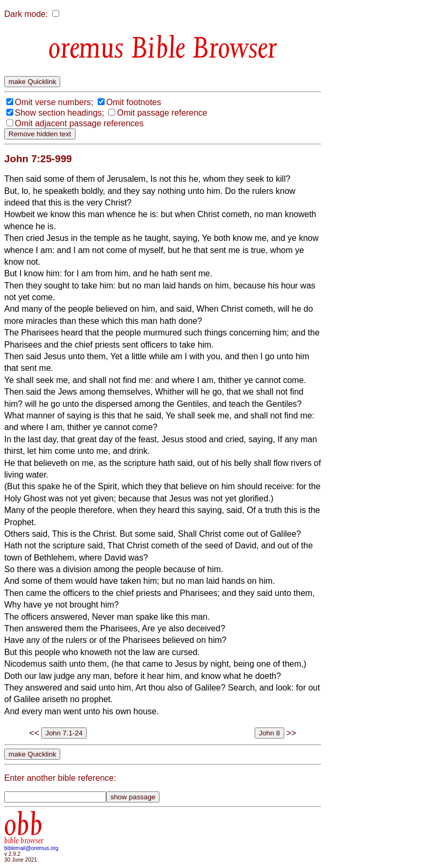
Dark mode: (26, 14)
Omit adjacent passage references (79, 123)
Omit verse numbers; (54, 102)
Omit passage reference (162, 113)
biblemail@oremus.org (31, 848)
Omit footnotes (134, 102)
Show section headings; (59, 113)
